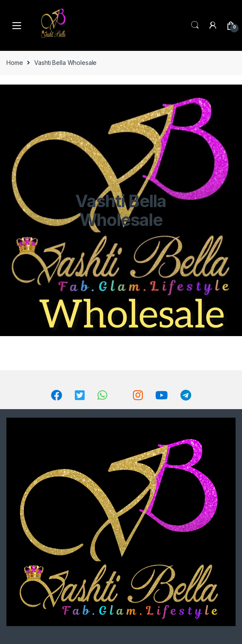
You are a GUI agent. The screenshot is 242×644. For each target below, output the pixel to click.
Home (15, 63)
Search (195, 25)
